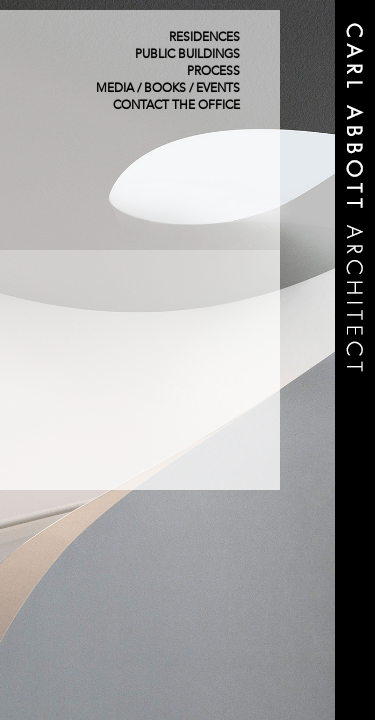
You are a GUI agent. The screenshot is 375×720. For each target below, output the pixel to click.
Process (213, 72)
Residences (204, 38)
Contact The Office (176, 106)
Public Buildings (187, 55)
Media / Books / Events (168, 89)
